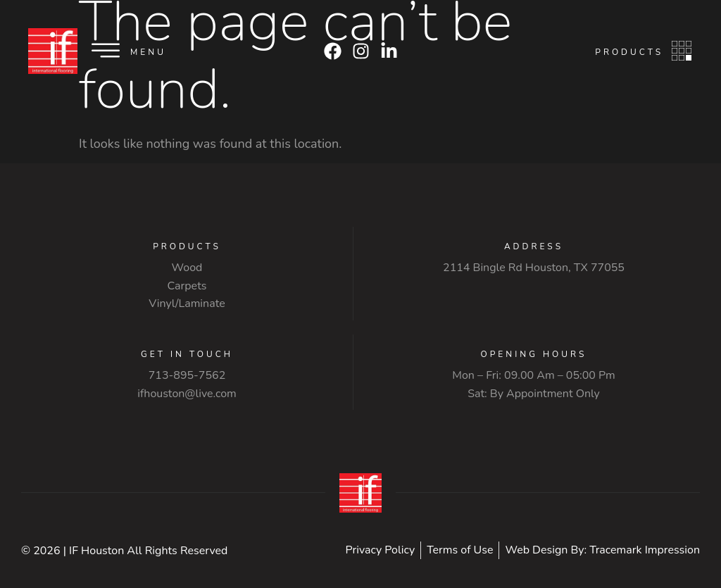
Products (629, 52)
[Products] (682, 51)
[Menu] (106, 51)
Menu (148, 52)
